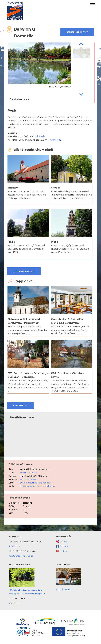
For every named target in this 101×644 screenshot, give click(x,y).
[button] (93, 5)
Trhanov (13, 188)
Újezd (55, 242)
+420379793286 (28, 479)
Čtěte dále (14, 603)
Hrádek (12, 242)
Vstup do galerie (63, 589)
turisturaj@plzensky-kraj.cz (21, 556)
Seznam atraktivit (77, 32)
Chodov (56, 188)
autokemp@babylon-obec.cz (35, 483)
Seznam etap (20, 406)
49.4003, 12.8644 (28, 473)
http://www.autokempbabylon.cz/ (37, 486)
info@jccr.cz (15, 546)
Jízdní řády (39, 136)
